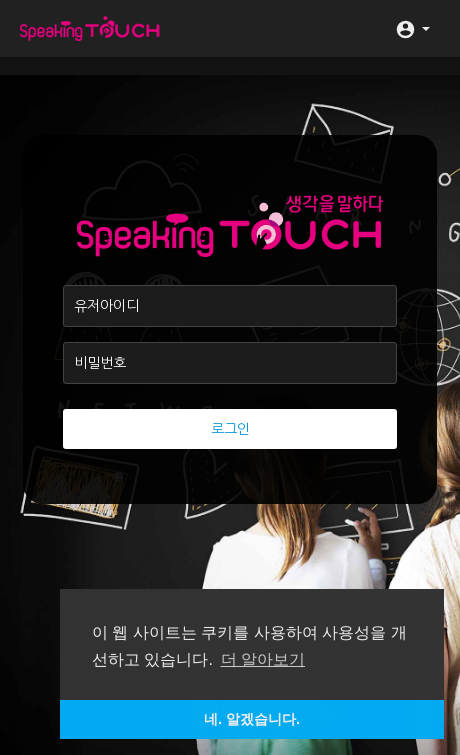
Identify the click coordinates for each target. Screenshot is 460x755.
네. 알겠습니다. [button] (252, 719)
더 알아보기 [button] (263, 659)
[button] (412, 28)
